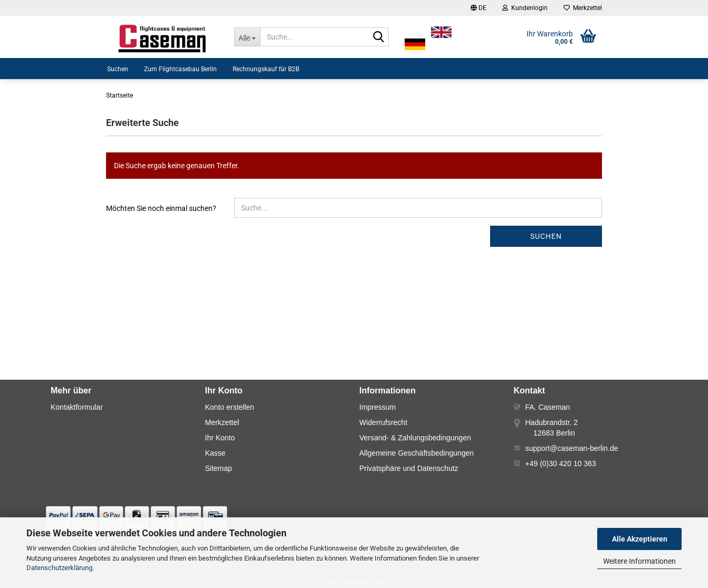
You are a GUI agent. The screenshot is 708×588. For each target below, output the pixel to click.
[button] (479, 8)
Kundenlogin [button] (525, 8)
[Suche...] (247, 37)
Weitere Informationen (639, 561)
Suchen (118, 69)
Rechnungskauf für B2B (266, 69)
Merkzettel (583, 8)
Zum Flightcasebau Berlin (180, 69)
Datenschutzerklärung (59, 568)
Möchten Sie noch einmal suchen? (161, 208)
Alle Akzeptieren (640, 539)
